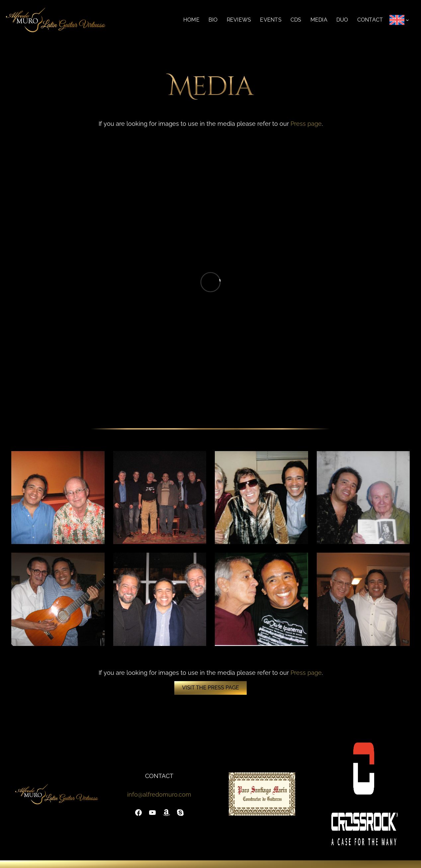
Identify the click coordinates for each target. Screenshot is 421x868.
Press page (306, 124)
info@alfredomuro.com (159, 794)
